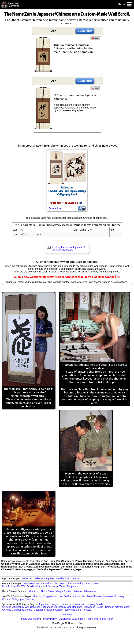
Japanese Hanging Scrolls (48, 610)
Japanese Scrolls (94, 607)
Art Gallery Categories (42, 578)
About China (47, 591)
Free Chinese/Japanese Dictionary (105, 596)
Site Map (67, 614)
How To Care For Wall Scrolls (18, 586)
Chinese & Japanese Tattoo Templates (57, 586)
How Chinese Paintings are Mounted (79, 583)
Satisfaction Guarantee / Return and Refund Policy (86, 619)
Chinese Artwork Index (117, 607)
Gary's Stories (64, 591)
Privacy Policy (49, 619)
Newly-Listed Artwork (68, 578)
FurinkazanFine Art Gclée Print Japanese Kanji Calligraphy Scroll (67, 191)
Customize (85, 31)
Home (25, 578)
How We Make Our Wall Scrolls (40, 583)
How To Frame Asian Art (72, 596)
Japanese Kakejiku (49, 604)
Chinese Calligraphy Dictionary (19, 599)
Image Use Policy (30, 619)
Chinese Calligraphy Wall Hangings (21, 607)
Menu (125, 4)
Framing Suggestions (45, 596)
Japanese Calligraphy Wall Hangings (62, 607)
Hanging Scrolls (94, 604)
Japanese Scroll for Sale (78, 610)
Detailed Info (56, 208)
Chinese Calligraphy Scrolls (17, 610)
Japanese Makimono (72, 604)
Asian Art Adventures (85, 591)
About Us (33, 591)
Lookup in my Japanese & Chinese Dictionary (69, 249)
